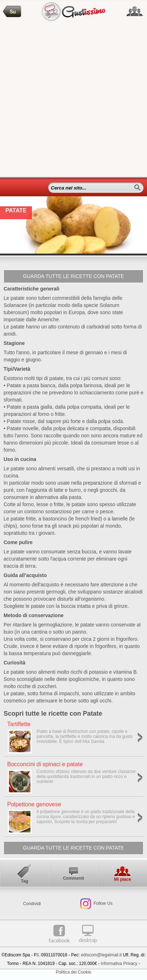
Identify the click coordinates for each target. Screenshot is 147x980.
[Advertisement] (73, 100)
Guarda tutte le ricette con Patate (73, 276)
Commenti (74, 878)
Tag (24, 881)
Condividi (32, 904)
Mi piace (122, 879)
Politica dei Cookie (74, 972)
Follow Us (103, 903)
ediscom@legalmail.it (101, 955)
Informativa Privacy (119, 964)
